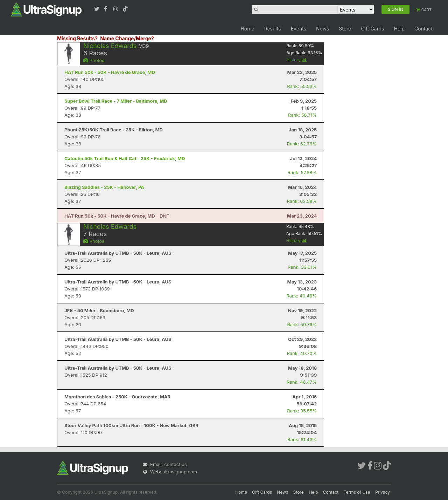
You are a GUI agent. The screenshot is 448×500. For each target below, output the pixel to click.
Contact (423, 29)
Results (273, 29)
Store (345, 29)
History (296, 60)
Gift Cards (372, 29)
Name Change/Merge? (127, 38)
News (323, 29)
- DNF (117, 216)
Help (399, 29)
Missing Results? (77, 38)
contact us (175, 464)
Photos (94, 60)
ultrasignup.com (180, 472)
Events (299, 29)
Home (247, 29)
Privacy (383, 492)
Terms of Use (357, 492)
